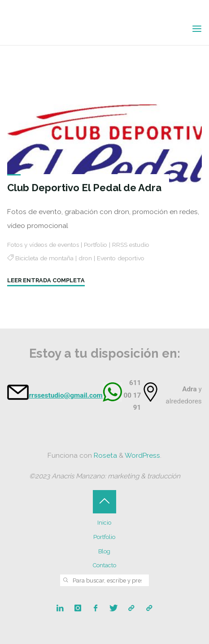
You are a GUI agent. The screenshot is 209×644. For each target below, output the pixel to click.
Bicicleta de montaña (44, 258)
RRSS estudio (131, 244)
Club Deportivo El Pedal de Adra (84, 188)
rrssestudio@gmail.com (65, 395)
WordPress (142, 456)
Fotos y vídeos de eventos (43, 244)
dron (85, 258)
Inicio (104, 523)
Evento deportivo (121, 258)
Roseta (104, 456)
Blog (104, 551)
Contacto (104, 565)
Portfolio (96, 244)
